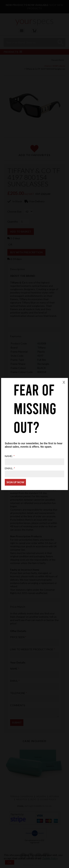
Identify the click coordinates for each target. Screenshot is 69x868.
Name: (9, 456)
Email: (9, 468)
